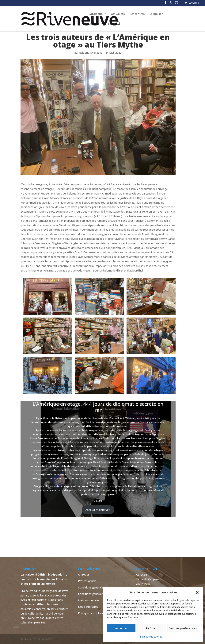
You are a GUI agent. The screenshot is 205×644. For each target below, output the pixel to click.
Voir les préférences (183, 628)
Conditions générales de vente (97, 587)
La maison (156, 14)
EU (110, 24)
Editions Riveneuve (91, 53)
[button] (197, 592)
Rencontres (137, 14)
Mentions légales (89, 600)
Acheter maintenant (98, 510)
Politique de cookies (151, 637)
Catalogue (95, 14)
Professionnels (87, 581)
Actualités (118, 14)
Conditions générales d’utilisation (99, 594)
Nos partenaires (88, 607)
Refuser (151, 628)
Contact (94, 24)
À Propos (84, 575)
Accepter (121, 628)
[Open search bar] (118, 23)
